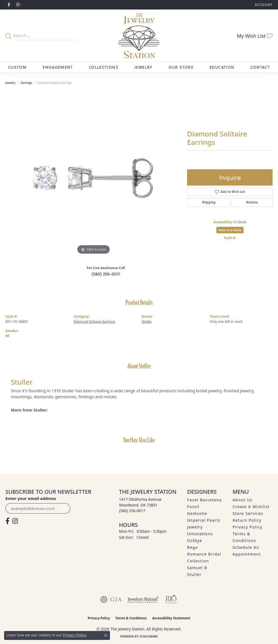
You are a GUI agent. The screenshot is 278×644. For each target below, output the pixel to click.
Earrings (26, 83)
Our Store (181, 67)
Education (222, 67)
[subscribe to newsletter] (63, 508)
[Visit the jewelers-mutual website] (143, 600)
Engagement (58, 67)
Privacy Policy (248, 527)
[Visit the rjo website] (171, 600)
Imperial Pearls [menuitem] (204, 520)
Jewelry (143, 67)
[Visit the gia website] (111, 600)
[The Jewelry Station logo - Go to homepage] (139, 36)
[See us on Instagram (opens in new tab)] (18, 5)
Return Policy (247, 520)
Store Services (248, 513)
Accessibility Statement (171, 618)
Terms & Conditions (131, 618)
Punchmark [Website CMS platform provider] (149, 636)
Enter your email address (31, 498)
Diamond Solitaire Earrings (94, 322)
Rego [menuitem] (192, 547)
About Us (243, 500)
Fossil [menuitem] (193, 507)
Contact (260, 67)
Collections (104, 67)
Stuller (147, 322)
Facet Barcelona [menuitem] (204, 500)
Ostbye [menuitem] (195, 541)
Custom (17, 67)
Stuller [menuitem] (194, 574)
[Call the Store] (132, 511)
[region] (94, 174)
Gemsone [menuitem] (197, 513)
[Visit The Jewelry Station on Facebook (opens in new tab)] (9, 5)
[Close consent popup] (106, 635)
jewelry (10, 83)
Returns (252, 202)
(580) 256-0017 (106, 274)
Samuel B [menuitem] (197, 568)
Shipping (209, 202)
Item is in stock (230, 230)
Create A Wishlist (251, 507)
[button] (263, 5)
